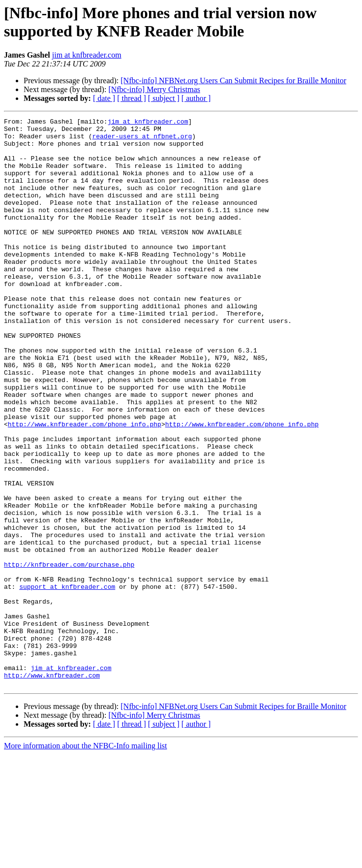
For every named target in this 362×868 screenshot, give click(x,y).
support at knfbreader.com (67, 681)
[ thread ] (132, 98)
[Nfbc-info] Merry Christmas (154, 89)
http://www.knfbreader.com (52, 787)
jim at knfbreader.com (87, 55)
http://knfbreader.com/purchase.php (69, 654)
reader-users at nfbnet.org (142, 140)
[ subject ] (164, 98)
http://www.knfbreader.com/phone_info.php (85, 486)
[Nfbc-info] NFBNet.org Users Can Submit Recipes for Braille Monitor (233, 80)
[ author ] (196, 98)
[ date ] (104, 98)
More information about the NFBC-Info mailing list (86, 859)
